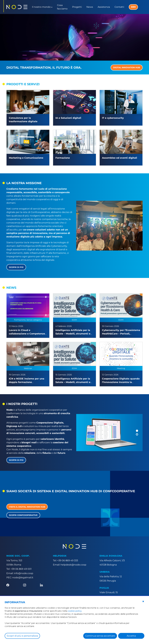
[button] (137, 431)
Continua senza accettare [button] (100, 636)
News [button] (90, 7)
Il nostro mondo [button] (41, 7)
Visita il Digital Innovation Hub (27, 507)
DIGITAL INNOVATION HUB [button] (127, 67)
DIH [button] (133, 7)
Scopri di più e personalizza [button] (22, 636)
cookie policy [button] (75, 611)
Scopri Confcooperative (23, 515)
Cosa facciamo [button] (62, 7)
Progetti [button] (77, 7)
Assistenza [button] (104, 7)
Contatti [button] (119, 7)
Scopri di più (16, 267)
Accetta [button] (131, 636)
